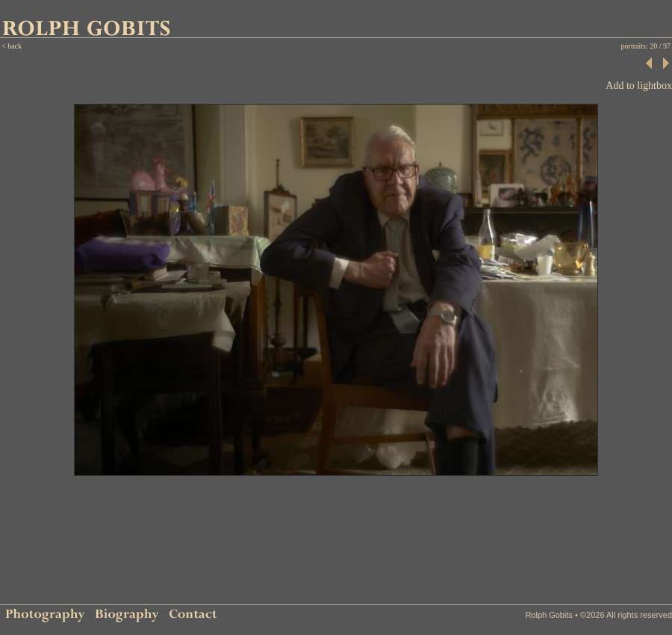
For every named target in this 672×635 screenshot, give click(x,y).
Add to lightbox (639, 86)
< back (12, 46)
